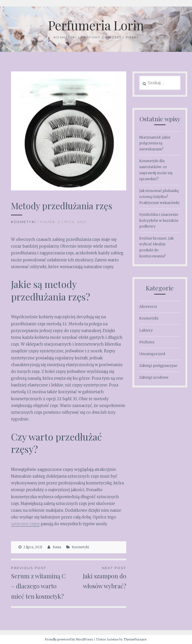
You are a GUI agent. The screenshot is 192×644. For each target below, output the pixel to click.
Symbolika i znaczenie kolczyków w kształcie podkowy (159, 221)
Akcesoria (148, 306)
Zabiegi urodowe (154, 377)
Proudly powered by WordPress (69, 639)
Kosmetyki (23, 222)
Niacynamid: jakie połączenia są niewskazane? (155, 143)
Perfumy (147, 342)
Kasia (57, 547)
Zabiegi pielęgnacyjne (158, 366)
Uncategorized (152, 354)
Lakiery (146, 330)
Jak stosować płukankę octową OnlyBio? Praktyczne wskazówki (159, 197)
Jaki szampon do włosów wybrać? (97, 577)
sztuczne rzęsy (25, 524)
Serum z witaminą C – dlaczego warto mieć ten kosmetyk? (40, 583)
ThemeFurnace (135, 639)
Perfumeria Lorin (96, 25)
